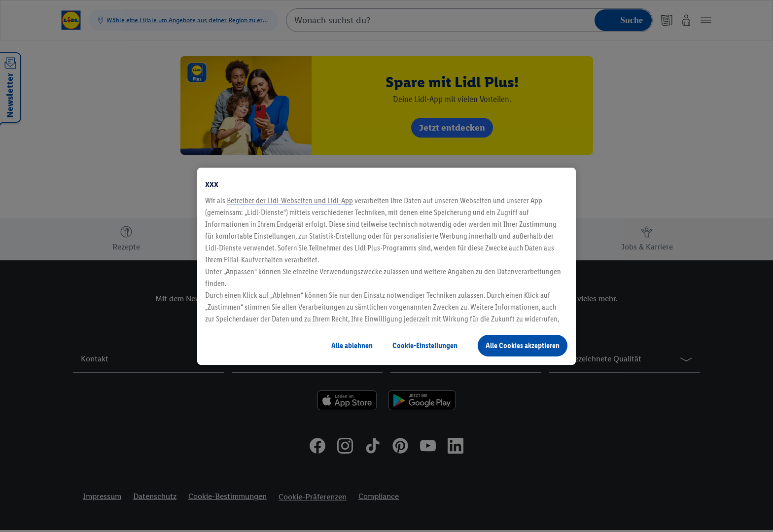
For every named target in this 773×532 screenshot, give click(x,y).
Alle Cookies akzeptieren (523, 345)
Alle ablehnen (352, 345)
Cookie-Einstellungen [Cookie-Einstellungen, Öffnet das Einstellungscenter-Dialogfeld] (425, 345)
